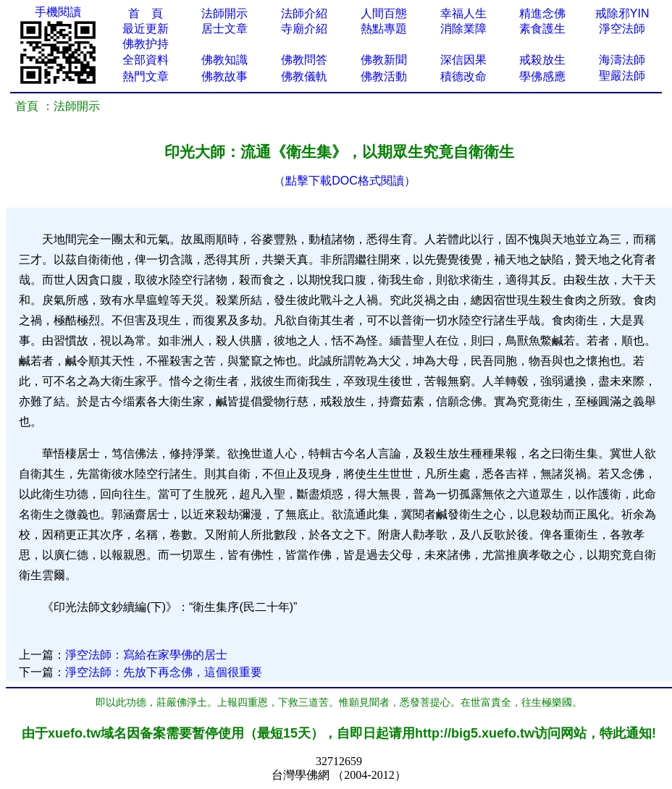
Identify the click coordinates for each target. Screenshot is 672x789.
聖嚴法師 (622, 76)
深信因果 (463, 60)
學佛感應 (542, 76)
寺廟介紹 (304, 29)
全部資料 (146, 60)
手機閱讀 (58, 12)
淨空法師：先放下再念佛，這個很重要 (164, 672)
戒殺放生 (542, 60)
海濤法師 (622, 60)
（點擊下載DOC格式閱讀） (345, 181)
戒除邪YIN (622, 13)
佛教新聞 (384, 60)
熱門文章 (146, 76)
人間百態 (384, 13)
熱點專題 (384, 29)
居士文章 (224, 29)
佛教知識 (224, 60)
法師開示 (224, 13)
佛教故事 (224, 76)
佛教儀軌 (304, 76)
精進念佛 (542, 13)
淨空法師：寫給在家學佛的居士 (146, 655)
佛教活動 (384, 76)
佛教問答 (304, 60)
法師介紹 (304, 13)
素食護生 (542, 29)
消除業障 (463, 29)
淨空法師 (622, 29)
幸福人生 (463, 13)
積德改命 (463, 76)
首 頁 (146, 13)
